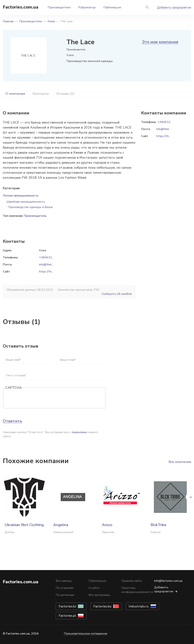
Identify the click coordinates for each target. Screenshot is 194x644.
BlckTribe (158, 525)
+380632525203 (51, 257)
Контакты (41, 94)
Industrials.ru (139, 606)
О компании (15, 94)
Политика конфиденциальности (137, 590)
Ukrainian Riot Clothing (24, 525)
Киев (51, 21)
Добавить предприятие (174, 7)
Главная (8, 21)
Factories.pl (67, 616)
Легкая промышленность (21, 196)
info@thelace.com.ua (52, 265)
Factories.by (102, 606)
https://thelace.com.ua (53, 272)
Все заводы (64, 581)
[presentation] (34, 398)
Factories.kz (67, 606)
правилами (79, 432)
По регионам (65, 595)
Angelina (61, 525)
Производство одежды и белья (30, 207)
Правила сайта (132, 581)
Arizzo (107, 525)
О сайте (94, 588)
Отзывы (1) (65, 94)
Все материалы (99, 595)
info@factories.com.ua (168, 581)
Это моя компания (160, 42)
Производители (59, 7)
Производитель (35, 216)
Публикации (112, 7)
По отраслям (65, 588)
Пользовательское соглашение (86, 634)
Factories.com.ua (21, 7)
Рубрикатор (87, 7)
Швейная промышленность (26, 202)
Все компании (180, 462)
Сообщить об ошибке (117, 294)
